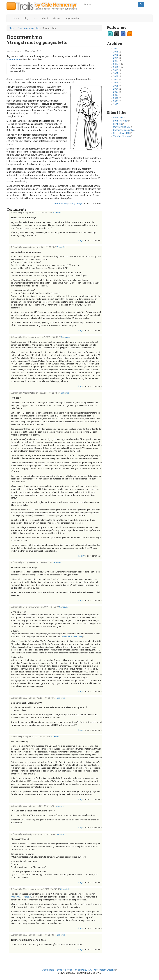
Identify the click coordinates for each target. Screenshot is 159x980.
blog (26, 18)
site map (57, 18)
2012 (116, 64)
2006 (116, 83)
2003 (116, 92)
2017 (116, 49)
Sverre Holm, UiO (122, 133)
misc (35, 18)
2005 (116, 86)
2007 (116, 80)
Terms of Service (64, 970)
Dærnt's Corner (121, 121)
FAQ (91, 970)
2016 (116, 52)
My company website (105, 970)
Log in (80, 204)
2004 (116, 89)
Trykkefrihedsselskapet (22, 897)
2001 (116, 98)
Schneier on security (124, 130)
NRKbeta (118, 124)
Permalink (57, 213)
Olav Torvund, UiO (123, 127)
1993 (116, 104)
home (17, 18)
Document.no (14, 59)
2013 (116, 61)
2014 (116, 58)
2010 (116, 70)
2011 (116, 67)
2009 (116, 73)
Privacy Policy (80, 970)
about (45, 18)
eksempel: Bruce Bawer (72, 637)
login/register (72, 18)
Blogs (12, 28)
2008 (116, 76)
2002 (116, 95)
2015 (116, 55)
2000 (116, 101)
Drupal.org (119, 118)
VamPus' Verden (122, 136)
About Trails (48, 970)
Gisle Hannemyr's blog (28, 28)
